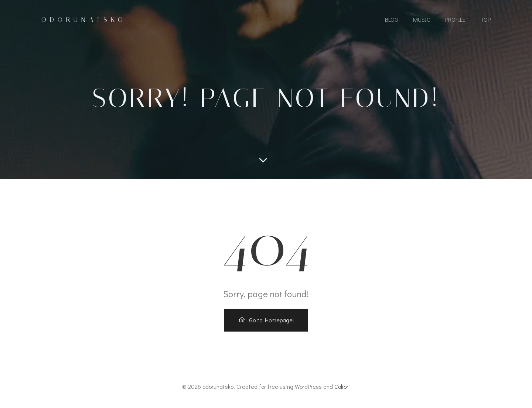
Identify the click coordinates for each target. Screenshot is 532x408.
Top (485, 19)
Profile (455, 19)
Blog (392, 19)
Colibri (342, 386)
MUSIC (422, 19)
